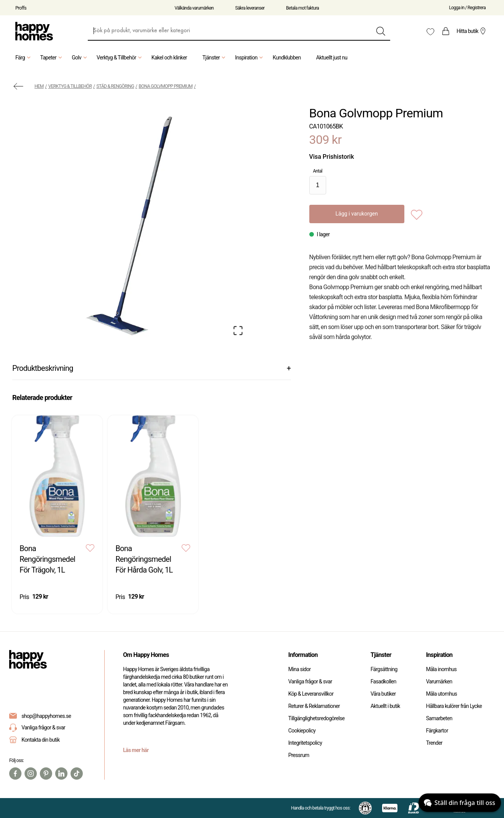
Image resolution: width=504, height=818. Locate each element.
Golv (80, 58)
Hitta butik (472, 31)
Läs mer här (136, 750)
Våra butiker (383, 694)
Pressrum (299, 755)
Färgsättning (384, 669)
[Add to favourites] (417, 214)
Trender (434, 743)
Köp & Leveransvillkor (311, 694)
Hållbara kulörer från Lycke (454, 706)
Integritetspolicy (305, 743)
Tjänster (215, 58)
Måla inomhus (441, 669)
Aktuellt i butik (385, 706)
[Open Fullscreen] (238, 331)
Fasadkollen (383, 681)
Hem (39, 86)
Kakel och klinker (169, 58)
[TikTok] (77, 774)
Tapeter (52, 58)
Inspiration (250, 58)
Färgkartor (437, 731)
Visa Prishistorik (332, 157)
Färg (24, 58)
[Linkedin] (61, 774)
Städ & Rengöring (115, 86)
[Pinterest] (46, 774)
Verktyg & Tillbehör (120, 58)
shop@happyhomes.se (46, 716)
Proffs (21, 8)
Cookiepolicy (302, 731)
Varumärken (439, 681)
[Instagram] (31, 774)
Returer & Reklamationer (314, 706)
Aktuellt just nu (332, 58)
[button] (131, 223)
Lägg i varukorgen (357, 214)
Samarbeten (439, 718)
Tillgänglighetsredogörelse (316, 718)
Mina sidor (300, 669)
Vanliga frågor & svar (37, 728)
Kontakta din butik (41, 740)
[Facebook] (15, 774)
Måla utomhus (441, 694)
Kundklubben (286, 58)
